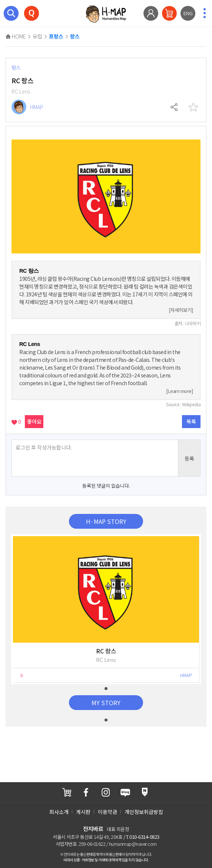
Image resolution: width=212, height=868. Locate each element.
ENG (188, 13)
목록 (191, 421)
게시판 (83, 812)
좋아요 (34, 421)
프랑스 (56, 37)
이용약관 (107, 812)
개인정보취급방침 (144, 812)
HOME (16, 36)
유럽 (37, 36)
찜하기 (193, 107)
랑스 (75, 37)
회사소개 (59, 812)
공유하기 (175, 107)
